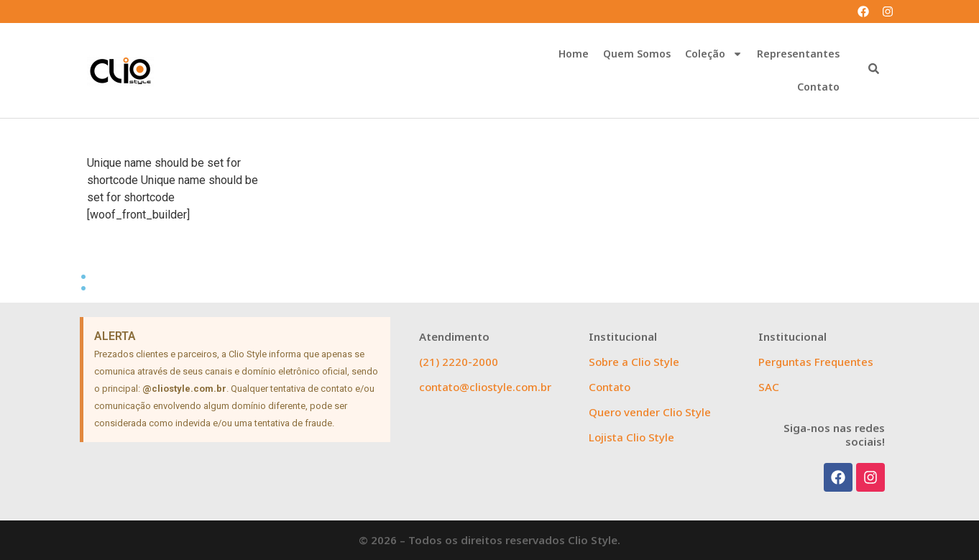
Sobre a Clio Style (634, 362)
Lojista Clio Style (631, 437)
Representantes (798, 54)
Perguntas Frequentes (816, 362)
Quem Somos (637, 54)
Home (574, 54)
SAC (769, 387)
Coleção (714, 54)
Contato (818, 87)
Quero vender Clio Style (650, 412)
